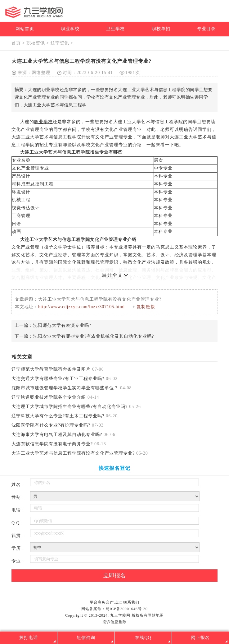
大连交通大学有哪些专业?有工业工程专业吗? (58, 379)
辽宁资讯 (60, 43)
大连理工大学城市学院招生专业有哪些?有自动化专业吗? (70, 407)
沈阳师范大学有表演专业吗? (62, 325)
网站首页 (25, 29)
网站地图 (156, 615)
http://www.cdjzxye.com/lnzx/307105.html (82, 307)
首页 (16, 43)
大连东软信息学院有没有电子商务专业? (52, 444)
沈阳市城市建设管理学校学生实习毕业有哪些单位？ (65, 388)
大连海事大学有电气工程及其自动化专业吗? (57, 435)
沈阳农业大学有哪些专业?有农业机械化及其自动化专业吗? (94, 336)
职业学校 (70, 29)
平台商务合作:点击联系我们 (115, 602)
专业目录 (206, 29)
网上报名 (200, 638)
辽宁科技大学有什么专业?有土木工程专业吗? (58, 416)
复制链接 (146, 307)
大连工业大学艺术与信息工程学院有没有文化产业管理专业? (73, 453)
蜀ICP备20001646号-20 (127, 609)
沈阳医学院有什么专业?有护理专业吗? (51, 425)
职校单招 (161, 29)
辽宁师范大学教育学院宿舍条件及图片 (51, 369)
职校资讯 (36, 43)
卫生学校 (115, 29)
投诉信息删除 (115, 622)
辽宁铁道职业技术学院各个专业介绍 (49, 397)
